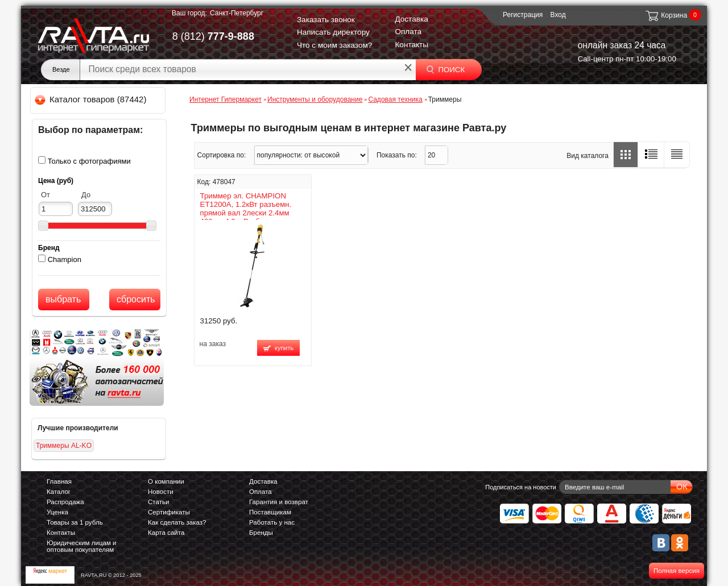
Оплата (408, 32)
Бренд (49, 248)
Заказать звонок (326, 20)
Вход (558, 15)
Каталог (59, 492)
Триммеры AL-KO (64, 446)
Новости (161, 492)
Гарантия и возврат (279, 502)
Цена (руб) (56, 181)
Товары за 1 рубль (75, 522)
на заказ (213, 344)
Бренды (261, 533)
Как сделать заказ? (177, 522)
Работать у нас (272, 522)
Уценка (57, 512)
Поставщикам (270, 512)
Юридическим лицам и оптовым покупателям (82, 546)
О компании (166, 481)
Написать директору (333, 32)
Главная (59, 481)
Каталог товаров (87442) (91, 99)
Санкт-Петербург (237, 13)
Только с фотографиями (89, 161)
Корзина (666, 15)
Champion (65, 259)
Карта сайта (166, 533)
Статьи (158, 502)
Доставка (411, 19)
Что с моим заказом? (335, 45)
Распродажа (65, 502)
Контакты (411, 45)
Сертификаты (169, 512)
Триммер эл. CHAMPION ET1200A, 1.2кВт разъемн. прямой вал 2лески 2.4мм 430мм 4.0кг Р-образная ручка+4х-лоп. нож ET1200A (249, 213)
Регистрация (523, 15)
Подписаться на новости (521, 487)
